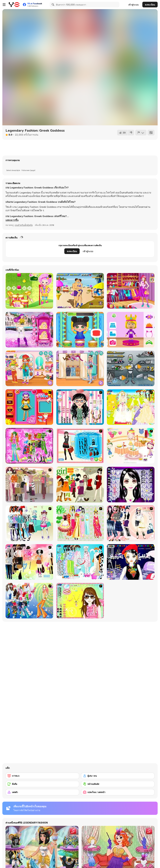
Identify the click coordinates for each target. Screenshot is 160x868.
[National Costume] (80, 523)
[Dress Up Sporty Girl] (131, 523)
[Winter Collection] (29, 523)
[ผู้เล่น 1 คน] (118, 776)
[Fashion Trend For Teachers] (29, 485)
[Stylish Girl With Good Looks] (131, 562)
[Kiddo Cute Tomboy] (29, 368)
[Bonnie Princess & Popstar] (29, 330)
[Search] (52, 5)
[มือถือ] (42, 784)
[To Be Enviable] (80, 601)
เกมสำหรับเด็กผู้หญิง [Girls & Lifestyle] (24, 225)
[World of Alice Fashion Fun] (131, 330)
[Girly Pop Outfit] (80, 368)
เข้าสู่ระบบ (133, 5)
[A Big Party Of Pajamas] (80, 562)
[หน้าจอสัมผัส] (118, 784)
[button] (12, 220)
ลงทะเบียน (150, 5)
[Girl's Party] (131, 446)
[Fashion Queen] (80, 446)
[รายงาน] (141, 133)
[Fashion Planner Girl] (131, 291)
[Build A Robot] (131, 368)
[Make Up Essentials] (131, 485)
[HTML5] (42, 776)
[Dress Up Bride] (131, 407)
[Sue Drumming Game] (29, 291)
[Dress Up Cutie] (80, 407)
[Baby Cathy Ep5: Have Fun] (80, 330)
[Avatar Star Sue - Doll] (29, 407)
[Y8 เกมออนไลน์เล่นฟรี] (14, 5)
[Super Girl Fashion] (80, 485)
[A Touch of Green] (29, 446)
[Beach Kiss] (80, 291)
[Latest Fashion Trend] (29, 601)
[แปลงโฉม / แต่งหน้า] (118, 792)
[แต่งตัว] (42, 792)
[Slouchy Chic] (29, 562)
